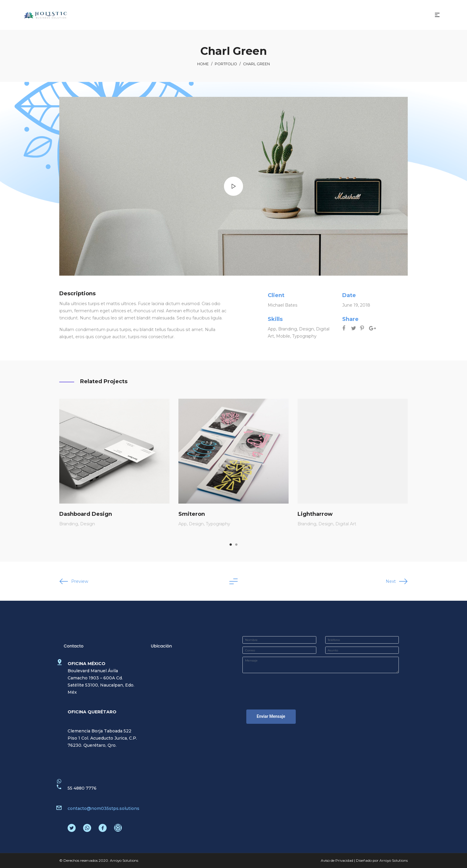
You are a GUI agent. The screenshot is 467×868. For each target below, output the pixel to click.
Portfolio (226, 64)
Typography (304, 336)
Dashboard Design (86, 514)
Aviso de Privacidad (337, 860)
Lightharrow (315, 514)
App (272, 329)
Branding (288, 329)
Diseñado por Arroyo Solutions (382, 860)
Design (306, 329)
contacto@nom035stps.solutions (103, 808)
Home (203, 64)
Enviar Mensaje (271, 716)
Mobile (283, 336)
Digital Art (346, 524)
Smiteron (192, 514)
